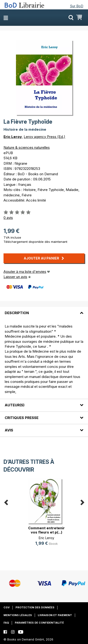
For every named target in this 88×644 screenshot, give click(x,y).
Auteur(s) (15, 405)
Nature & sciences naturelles (27, 147)
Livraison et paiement (55, 615)
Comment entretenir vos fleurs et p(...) (46, 530)
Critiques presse (22, 418)
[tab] (44, 310)
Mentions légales (18, 615)
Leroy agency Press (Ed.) (44, 137)
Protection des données (35, 607)
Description (17, 313)
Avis (9, 430)
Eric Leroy (13, 137)
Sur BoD (77, 6)
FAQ (6, 623)
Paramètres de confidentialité (39, 623)
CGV (7, 607)
